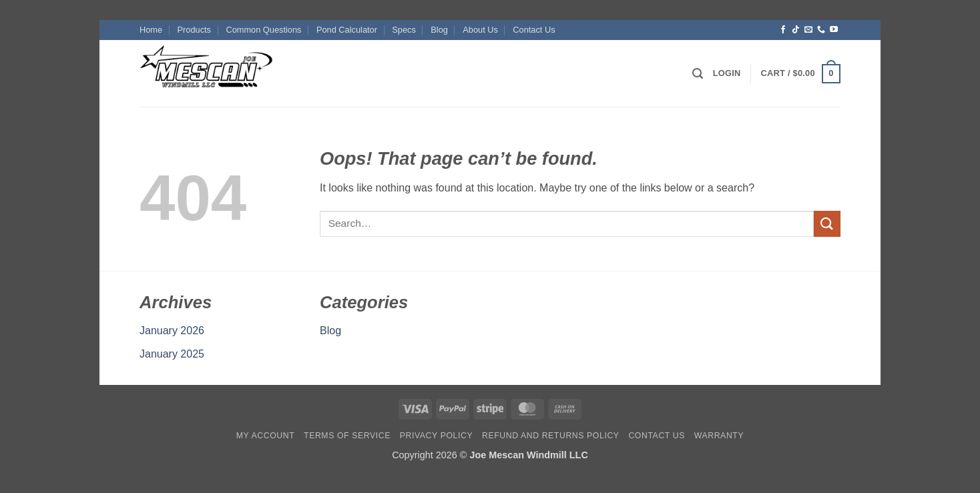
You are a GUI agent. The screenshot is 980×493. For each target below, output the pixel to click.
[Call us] (821, 30)
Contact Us (534, 30)
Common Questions (263, 30)
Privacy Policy (436, 436)
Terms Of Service (347, 436)
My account (265, 436)
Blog (439, 30)
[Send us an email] (808, 30)
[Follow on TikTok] (796, 30)
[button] (698, 74)
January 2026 (172, 331)
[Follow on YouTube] (834, 30)
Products (195, 30)
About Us (480, 30)
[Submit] (827, 224)
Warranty (719, 436)
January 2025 (172, 354)
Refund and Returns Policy (551, 436)
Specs (404, 30)
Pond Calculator (347, 30)
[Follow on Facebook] (783, 30)
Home (151, 30)
